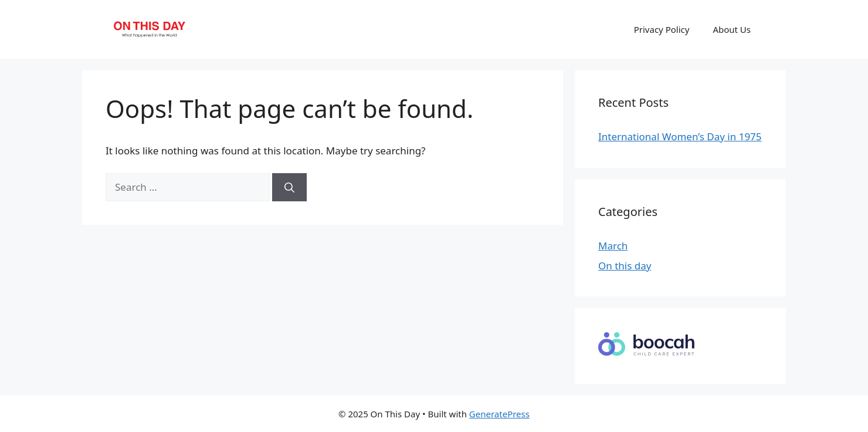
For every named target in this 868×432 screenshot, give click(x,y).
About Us (732, 29)
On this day (625, 266)
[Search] (289, 187)
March (613, 246)
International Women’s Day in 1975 (680, 136)
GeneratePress (499, 414)
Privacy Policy (662, 29)
